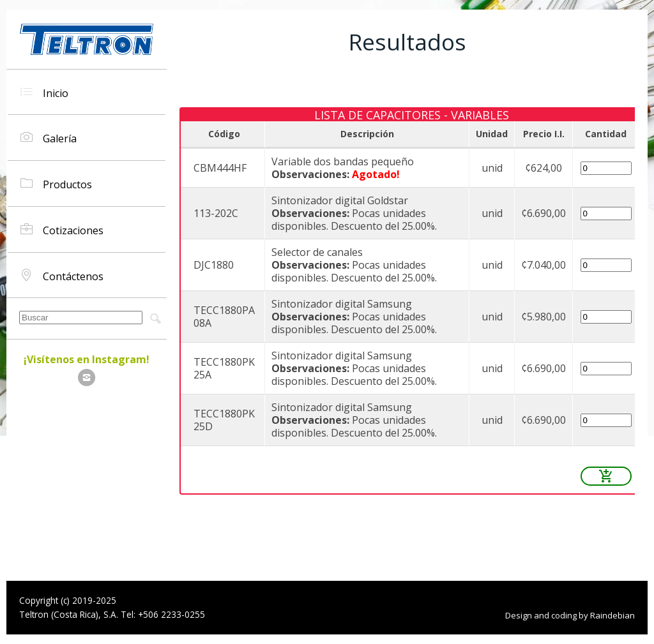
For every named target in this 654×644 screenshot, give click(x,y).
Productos (56, 183)
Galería (49, 138)
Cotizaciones (62, 229)
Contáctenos (62, 275)
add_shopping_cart (606, 476)
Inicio (44, 92)
